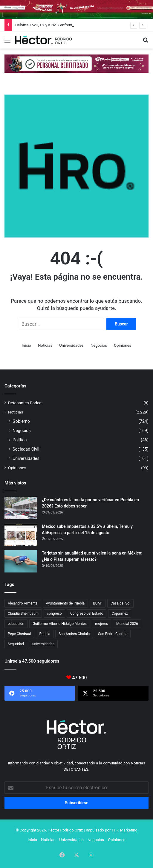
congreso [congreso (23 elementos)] (54, 613)
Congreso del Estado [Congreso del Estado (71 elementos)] (87, 613)
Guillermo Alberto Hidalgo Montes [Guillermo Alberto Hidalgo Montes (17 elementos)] (60, 624)
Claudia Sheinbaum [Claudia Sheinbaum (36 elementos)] (23, 613)
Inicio (26, 345)
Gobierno (21, 421)
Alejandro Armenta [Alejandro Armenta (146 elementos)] (23, 603)
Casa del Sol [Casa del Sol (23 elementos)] (120, 603)
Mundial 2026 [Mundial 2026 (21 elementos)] (127, 624)
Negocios (99, 345)
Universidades (71, 345)
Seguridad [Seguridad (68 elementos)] (16, 644)
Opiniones (123, 345)
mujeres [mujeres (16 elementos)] (101, 624)
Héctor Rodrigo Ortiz (65, 830)
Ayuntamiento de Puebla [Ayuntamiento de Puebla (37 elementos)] (65, 603)
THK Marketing (124, 830)
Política (20, 440)
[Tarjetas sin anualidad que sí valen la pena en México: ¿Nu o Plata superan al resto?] (21, 561)
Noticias (45, 345)
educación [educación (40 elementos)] (16, 624)
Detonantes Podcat (25, 403)
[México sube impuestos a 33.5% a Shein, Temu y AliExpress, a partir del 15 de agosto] (21, 535)
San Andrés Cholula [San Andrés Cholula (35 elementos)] (74, 634)
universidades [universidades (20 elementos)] (43, 644)
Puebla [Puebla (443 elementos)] (45, 634)
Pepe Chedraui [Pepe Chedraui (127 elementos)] (19, 634)
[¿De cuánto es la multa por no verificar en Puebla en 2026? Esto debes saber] (21, 508)
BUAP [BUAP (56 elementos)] (98, 603)
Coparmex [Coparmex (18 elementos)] (120, 613)
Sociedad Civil (26, 449)
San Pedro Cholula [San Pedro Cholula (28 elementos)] (113, 634)
